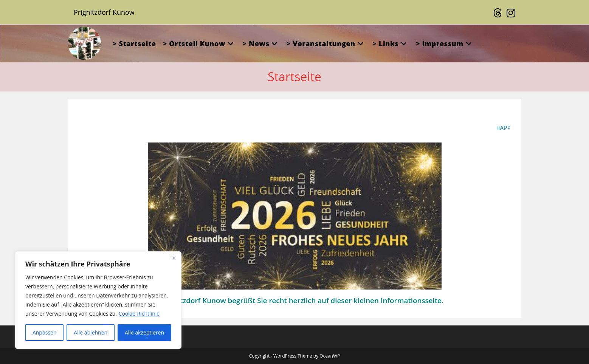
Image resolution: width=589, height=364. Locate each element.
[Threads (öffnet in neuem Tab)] (498, 13)
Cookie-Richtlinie (139, 314)
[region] (98, 300)
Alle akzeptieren (144, 332)
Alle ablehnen (91, 332)
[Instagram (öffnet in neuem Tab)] (510, 13)
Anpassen (45, 332)
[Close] (174, 258)
